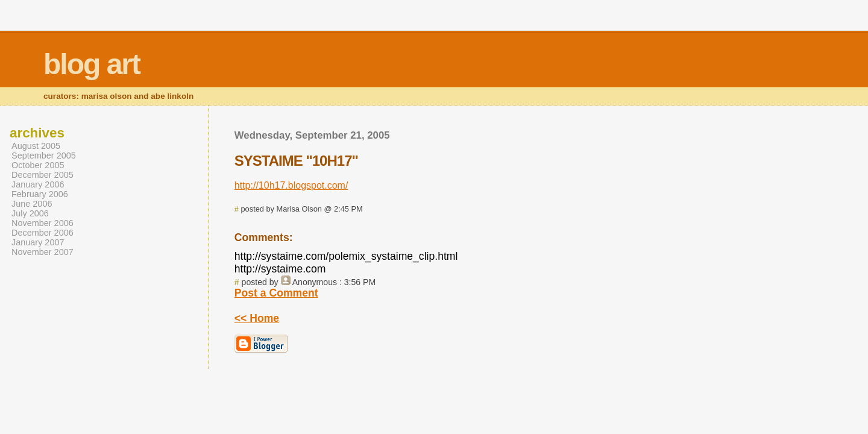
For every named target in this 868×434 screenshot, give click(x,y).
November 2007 (42, 252)
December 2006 (42, 233)
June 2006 (32, 204)
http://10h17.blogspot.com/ (291, 185)
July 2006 (30, 213)
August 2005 (36, 146)
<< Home (257, 318)
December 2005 (42, 175)
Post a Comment (276, 293)
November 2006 (42, 223)
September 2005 (44, 156)
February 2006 (40, 194)
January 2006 (38, 184)
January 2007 (38, 242)
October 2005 (38, 165)
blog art (92, 64)
